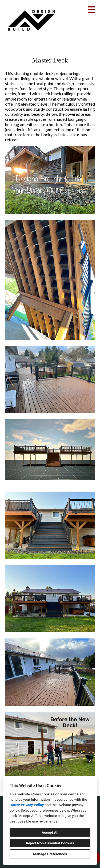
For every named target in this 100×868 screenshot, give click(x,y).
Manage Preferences (50, 854)
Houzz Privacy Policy (27, 805)
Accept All (50, 832)
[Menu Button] (91, 10)
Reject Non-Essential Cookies (50, 843)
